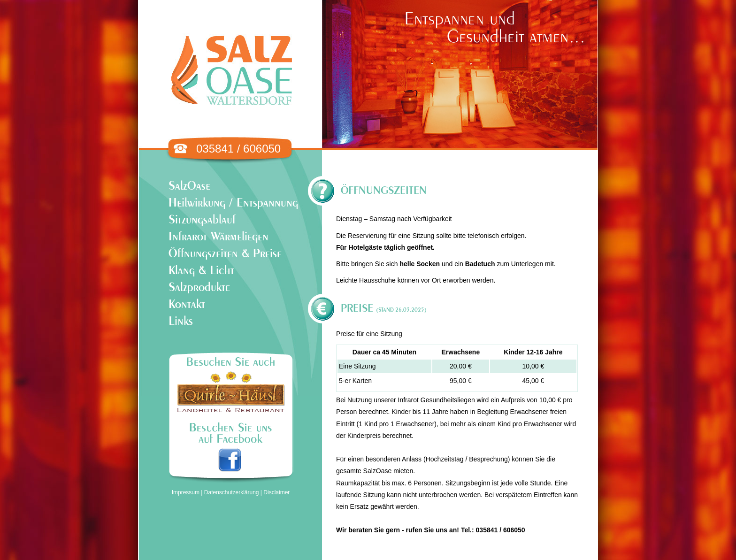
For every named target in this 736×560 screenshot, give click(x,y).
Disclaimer (276, 492)
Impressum (186, 492)
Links (181, 321)
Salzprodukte (199, 288)
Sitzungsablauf (202, 220)
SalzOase (189, 186)
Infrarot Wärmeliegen (218, 237)
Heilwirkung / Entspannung (233, 203)
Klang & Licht (201, 271)
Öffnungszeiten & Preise (225, 254)
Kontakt (187, 304)
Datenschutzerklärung (232, 492)
